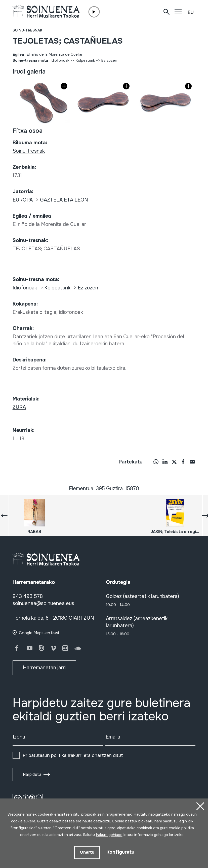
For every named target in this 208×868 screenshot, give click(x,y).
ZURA (19, 407)
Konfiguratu (120, 852)
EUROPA (23, 200)
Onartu (86, 852)
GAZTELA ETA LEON (64, 200)
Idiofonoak (60, 60)
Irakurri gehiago (109, 834)
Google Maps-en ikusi (39, 633)
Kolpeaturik (85, 60)
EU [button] (191, 12)
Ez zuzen (109, 60)
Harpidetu (32, 774)
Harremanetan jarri (44, 668)
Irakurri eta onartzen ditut (73, 755)
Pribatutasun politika (45, 755)
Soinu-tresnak (27, 30)
